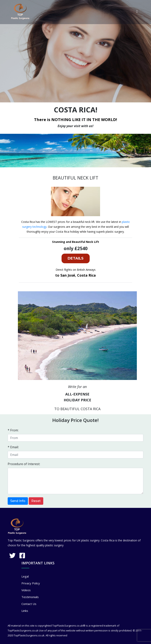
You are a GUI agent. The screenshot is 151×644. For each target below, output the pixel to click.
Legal (25, 576)
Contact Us (29, 604)
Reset (36, 501)
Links (25, 611)
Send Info (18, 501)
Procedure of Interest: (24, 464)
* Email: (13, 447)
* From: (13, 430)
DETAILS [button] (76, 258)
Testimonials (30, 597)
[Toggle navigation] (137, 11)
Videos (26, 590)
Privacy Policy (31, 583)
